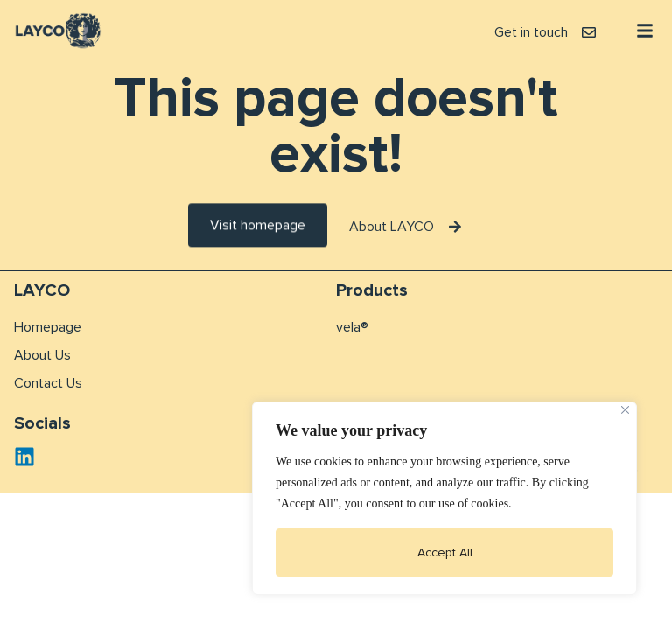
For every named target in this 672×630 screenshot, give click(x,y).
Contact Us (48, 383)
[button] (645, 31)
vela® (352, 327)
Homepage (48, 327)
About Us (42, 355)
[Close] (625, 410)
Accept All (445, 553)
